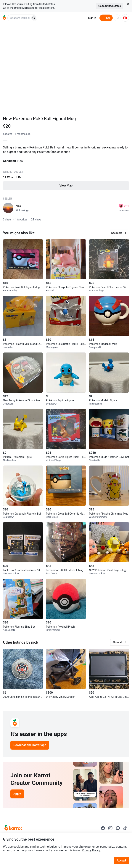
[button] (119, 233)
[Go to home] (4, 18)
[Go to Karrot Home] (13, 828)
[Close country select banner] (128, 4)
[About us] (117, 18)
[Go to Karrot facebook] (103, 828)
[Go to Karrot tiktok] (125, 828)
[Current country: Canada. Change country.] (125, 18)
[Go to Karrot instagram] (110, 828)
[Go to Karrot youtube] (118, 828)
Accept (121, 860)
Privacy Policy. (91, 850)
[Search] (34, 18)
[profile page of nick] (8, 208)
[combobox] (19, 18)
